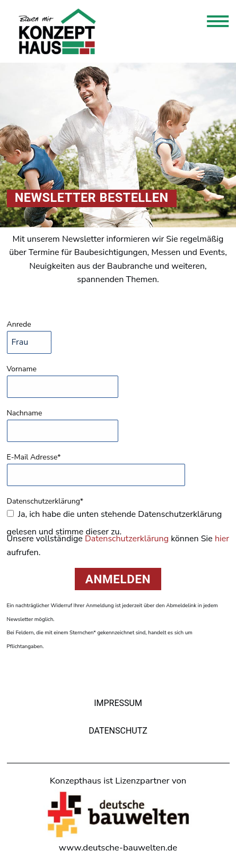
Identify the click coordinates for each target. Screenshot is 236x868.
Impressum (118, 703)
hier (222, 539)
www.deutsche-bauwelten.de (118, 848)
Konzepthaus (57, 31)
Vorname (22, 369)
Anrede (19, 324)
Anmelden (118, 579)
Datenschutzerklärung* (45, 501)
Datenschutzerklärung (127, 539)
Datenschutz (118, 731)
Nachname (25, 413)
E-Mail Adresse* (34, 457)
